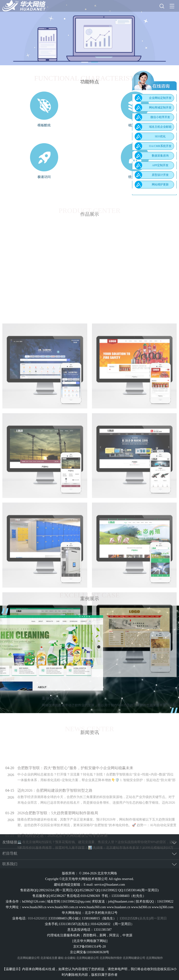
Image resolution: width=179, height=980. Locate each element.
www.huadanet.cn (118, 907)
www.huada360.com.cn (63, 907)
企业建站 (70, 958)
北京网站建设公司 (28, 958)
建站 (61, 958)
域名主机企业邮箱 (160, 127)
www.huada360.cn (34, 907)
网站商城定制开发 (160, 108)
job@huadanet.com (121, 901)
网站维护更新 (160, 184)
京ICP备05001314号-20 (89, 947)
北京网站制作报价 (111, 958)
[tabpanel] (89, 33)
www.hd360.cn (141, 907)
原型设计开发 (160, 175)
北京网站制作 (154, 958)
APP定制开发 (160, 165)
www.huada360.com (93, 907)
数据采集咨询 (160, 156)
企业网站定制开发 (160, 98)
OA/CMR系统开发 (160, 146)
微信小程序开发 (160, 117)
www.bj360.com (163, 907)
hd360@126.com (33, 901)
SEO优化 (160, 136)
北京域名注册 (49, 958)
